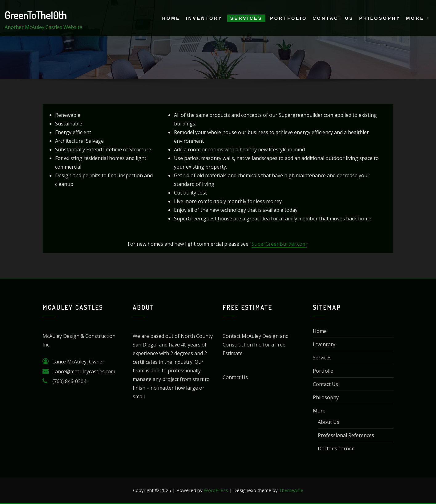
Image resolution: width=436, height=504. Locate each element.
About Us (329, 422)
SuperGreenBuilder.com (279, 244)
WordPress (216, 490)
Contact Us (333, 18)
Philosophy (380, 18)
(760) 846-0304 (69, 381)
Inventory (204, 18)
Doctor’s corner (336, 449)
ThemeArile (291, 490)
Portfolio (289, 18)
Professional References (346, 435)
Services (246, 18)
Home (171, 18)
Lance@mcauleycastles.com (84, 371)
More (417, 18)
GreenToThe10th (36, 15)
